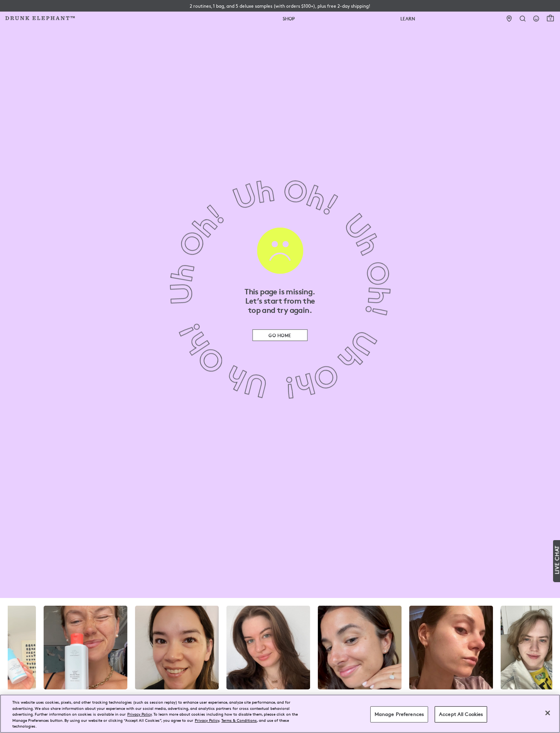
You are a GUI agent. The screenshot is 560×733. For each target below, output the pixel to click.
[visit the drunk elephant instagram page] (280, 648)
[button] (280, 6)
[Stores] (509, 19)
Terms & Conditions (239, 720)
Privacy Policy (139, 714)
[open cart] (550, 18)
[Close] (548, 713)
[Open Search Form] (523, 19)
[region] (280, 714)
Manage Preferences (399, 714)
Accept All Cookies (461, 714)
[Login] (536, 19)
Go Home (280, 335)
